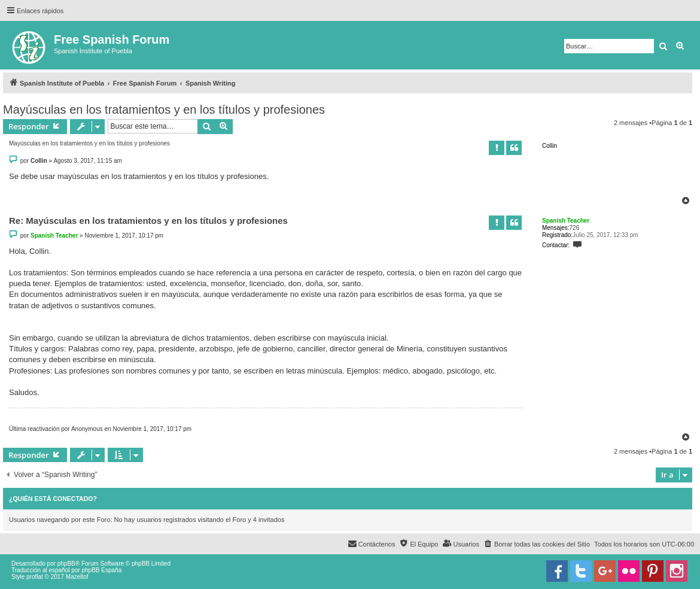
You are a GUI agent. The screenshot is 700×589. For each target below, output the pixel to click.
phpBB (66, 564)
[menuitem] (537, 544)
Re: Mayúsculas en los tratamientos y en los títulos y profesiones (148, 221)
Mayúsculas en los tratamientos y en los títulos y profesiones (164, 110)
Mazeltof (77, 577)
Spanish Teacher (566, 221)
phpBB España (101, 570)
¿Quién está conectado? (53, 499)
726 (575, 228)
